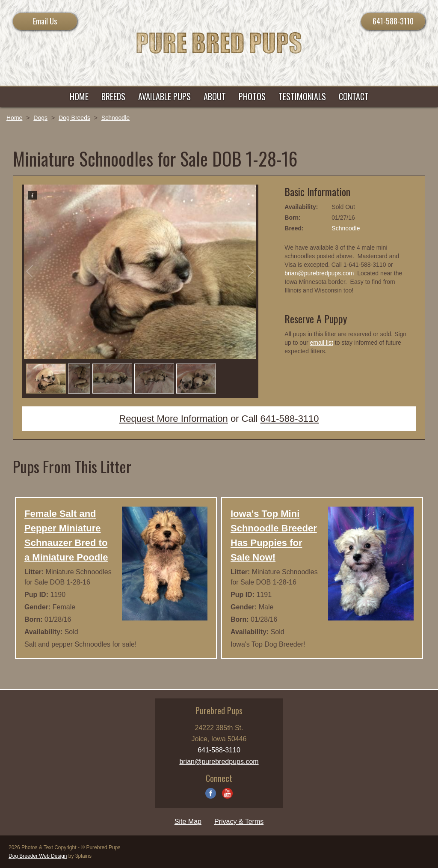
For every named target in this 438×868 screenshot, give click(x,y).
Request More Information (173, 419)
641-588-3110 (393, 21)
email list (321, 343)
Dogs (40, 118)
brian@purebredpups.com (319, 273)
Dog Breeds (74, 118)
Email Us (45, 21)
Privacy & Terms (239, 822)
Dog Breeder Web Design (38, 856)
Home (14, 118)
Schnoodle (115, 118)
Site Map (188, 822)
